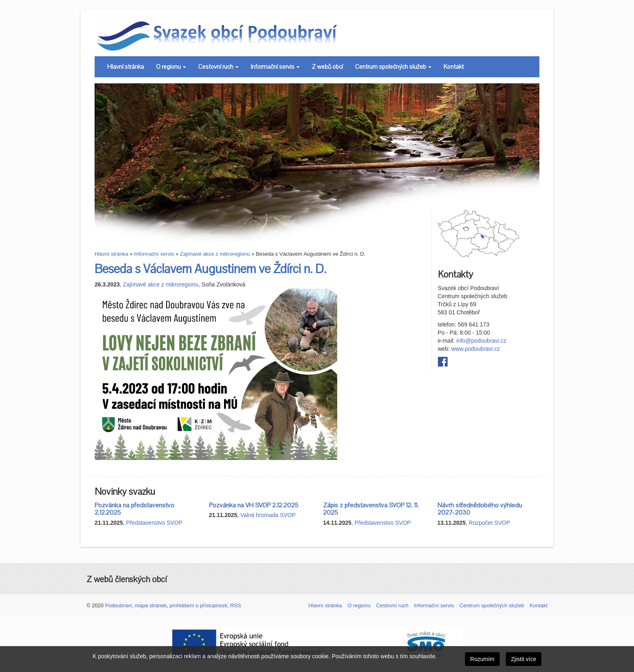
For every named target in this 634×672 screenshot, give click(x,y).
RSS (236, 605)
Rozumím (482, 659)
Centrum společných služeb (393, 67)
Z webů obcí (327, 67)
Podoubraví (119, 605)
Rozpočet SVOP (489, 523)
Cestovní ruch (218, 67)
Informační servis (275, 67)
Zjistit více (524, 659)
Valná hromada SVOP (268, 515)
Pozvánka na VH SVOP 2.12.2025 (254, 505)
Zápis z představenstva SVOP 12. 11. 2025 (371, 509)
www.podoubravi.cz (476, 349)
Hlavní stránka (126, 67)
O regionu (171, 67)
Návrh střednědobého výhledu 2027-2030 (480, 509)
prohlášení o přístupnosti (198, 605)
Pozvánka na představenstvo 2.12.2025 (134, 509)
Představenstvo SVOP (154, 523)
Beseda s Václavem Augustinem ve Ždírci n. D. (210, 269)
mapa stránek (151, 605)
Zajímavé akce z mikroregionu (215, 254)
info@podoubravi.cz (481, 341)
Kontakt (454, 67)
